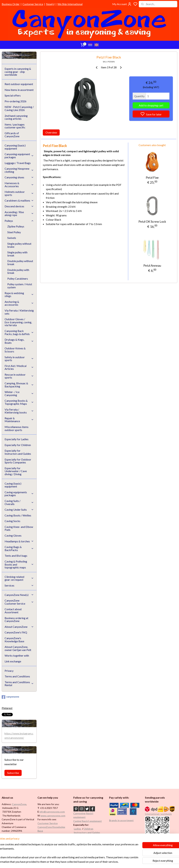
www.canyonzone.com (53, 816)
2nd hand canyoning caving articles (16, 117)
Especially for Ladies (17, 439)
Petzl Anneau (152, 265)
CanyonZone (19, 804)
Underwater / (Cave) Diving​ (89, 840)
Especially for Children (18, 445)
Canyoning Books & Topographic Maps (19, 402)
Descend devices (19, 206)
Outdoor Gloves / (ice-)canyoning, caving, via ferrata (18, 322)
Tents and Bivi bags (16, 556)
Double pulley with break (18, 271)
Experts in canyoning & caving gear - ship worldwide (18, 72)
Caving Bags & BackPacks (19, 548)
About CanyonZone (19, 627)
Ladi (76, 829)
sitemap (100, 862)
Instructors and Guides (87, 832)
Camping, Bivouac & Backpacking (19, 385)
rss (106, 862)
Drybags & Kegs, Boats (19, 341)
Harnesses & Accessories (19, 185)
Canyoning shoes (19, 177)
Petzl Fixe (152, 177)
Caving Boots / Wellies (18, 515)
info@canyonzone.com (52, 812)
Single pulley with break (17, 254)
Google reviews (51, 838)
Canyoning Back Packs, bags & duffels (19, 332)
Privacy (9, 671)
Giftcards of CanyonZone (12, 135)
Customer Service (33, 4)
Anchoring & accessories (19, 303)
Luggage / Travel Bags (18, 163)
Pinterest (7, 708)
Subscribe (13, 773)
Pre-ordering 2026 (16, 101)
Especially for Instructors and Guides (18, 452)
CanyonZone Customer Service (19, 602)
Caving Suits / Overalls (19, 502)
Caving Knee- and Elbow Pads (19, 528)
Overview (51, 132)
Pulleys (19, 221)
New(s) (50, 4)
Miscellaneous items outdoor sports (17, 428)
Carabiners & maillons (19, 200)
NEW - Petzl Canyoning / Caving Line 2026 (19, 108)
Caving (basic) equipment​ (88, 821)
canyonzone (10, 697)
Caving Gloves (13, 535)
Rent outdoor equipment (19, 84)
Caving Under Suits (19, 510)
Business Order (11, 4)
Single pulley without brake (19, 245)
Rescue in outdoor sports (19, 376)
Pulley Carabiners (18, 279)
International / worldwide (158, 814)
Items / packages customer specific (15, 126)
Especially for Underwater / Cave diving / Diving (16, 471)
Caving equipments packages (19, 494)
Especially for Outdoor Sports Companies (18, 461)
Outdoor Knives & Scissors (15, 350)
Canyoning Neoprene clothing (19, 170)
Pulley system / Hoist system (20, 286)
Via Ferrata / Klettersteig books (19, 411)
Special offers (13, 95)
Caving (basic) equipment (13, 485)
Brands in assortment (121, 820)
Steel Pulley (14, 232)
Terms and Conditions (17, 676)
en (92, 829)
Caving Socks (12, 521)
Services (19, 585)
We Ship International (70, 4)
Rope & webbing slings (19, 295)
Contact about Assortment (13, 611)
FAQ (40, 835)
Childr (87, 829)
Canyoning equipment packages (19, 156)
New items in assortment (19, 90)
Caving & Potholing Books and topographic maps (19, 564)
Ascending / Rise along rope (19, 214)
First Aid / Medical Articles (19, 367)
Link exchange (13, 661)
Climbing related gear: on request (19, 578)
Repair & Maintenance (19, 420)
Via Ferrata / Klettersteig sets (19, 312)
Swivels (12, 238)
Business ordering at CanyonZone (16, 620)
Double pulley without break (20, 262)
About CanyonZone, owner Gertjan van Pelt (18, 648)
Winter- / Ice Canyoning (19, 393)
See (28, 842)
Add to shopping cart (151, 105)
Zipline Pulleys (16, 226)
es (80, 829)
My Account (122, 4)
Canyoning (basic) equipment (15, 147)
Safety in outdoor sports (19, 359)
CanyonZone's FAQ (16, 632)
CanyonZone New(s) (19, 595)
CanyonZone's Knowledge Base (14, 640)
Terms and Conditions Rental (19, 684)
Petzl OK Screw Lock (152, 221)
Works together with (17, 655)
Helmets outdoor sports (19, 193)
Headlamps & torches (19, 541)
